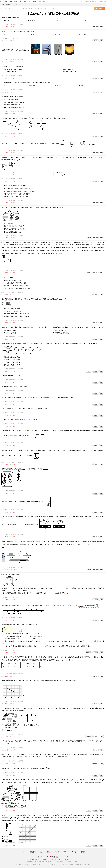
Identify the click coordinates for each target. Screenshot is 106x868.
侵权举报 (83, 852)
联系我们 (74, 852)
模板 (35, 2)
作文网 (57, 852)
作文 (25, 2)
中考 (39, 2)
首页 (1, 2)
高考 (44, 2)
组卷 (6, 2)
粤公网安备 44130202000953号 (59, 857)
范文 (30, 2)
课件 (20, 2)
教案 (16, 2)
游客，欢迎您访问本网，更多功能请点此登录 (94, 2)
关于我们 (65, 852)
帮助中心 (23, 852)
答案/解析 (96, 27)
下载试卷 (99, 9)
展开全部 (88, 238)
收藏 (102, 27)
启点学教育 (33, 852)
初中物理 (8, 5)
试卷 (11, 2)
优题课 (42, 852)
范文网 (49, 852)
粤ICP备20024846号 (43, 857)
